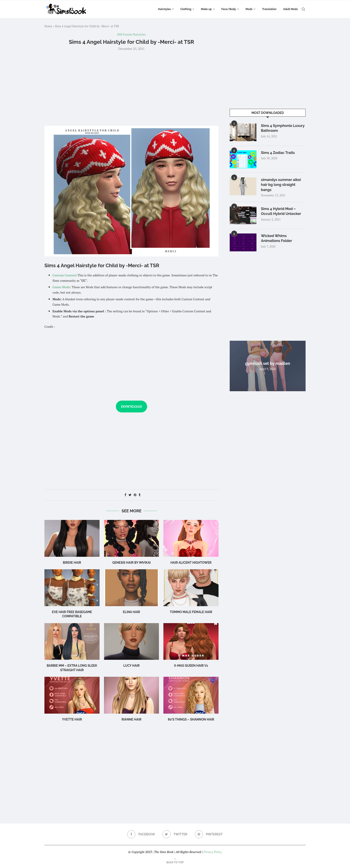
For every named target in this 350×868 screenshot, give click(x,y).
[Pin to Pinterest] (135, 495)
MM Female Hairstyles (132, 35)
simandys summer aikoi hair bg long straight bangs (281, 185)
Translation (269, 9)
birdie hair (72, 563)
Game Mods (61, 287)
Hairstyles (164, 9)
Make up (206, 9)
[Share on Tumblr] (140, 495)
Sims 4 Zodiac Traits (278, 153)
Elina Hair (132, 612)
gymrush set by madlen (268, 363)
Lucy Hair (131, 666)
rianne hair (131, 719)
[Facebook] (141, 834)
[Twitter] (175, 834)
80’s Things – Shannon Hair (191, 719)
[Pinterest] (209, 834)
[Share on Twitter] (130, 495)
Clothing (186, 9)
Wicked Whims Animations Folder (276, 238)
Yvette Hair (72, 719)
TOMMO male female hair (191, 612)
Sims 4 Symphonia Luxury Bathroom (283, 128)
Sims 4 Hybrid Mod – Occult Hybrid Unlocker (281, 211)
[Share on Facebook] (125, 495)
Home (48, 26)
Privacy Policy (212, 852)
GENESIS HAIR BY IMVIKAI (131, 563)
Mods (249, 9)
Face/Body (229, 9)
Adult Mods (291, 9)
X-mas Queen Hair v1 (191, 666)
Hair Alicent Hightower (191, 563)
